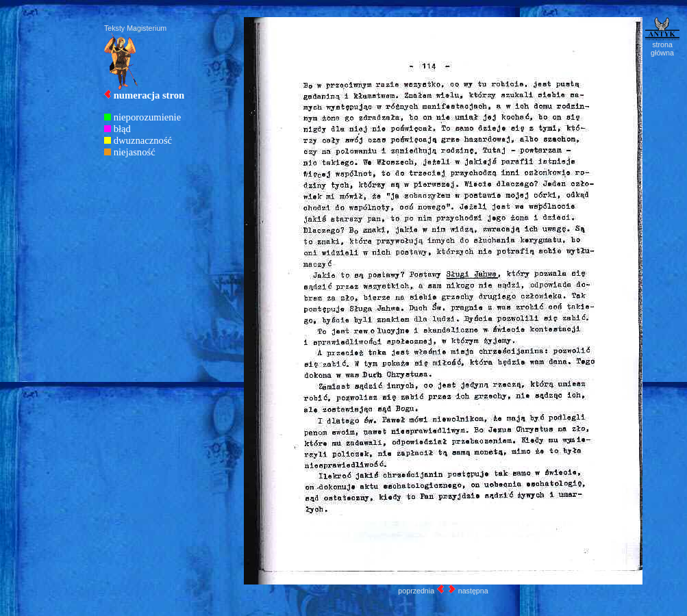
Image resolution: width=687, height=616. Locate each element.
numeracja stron (149, 95)
